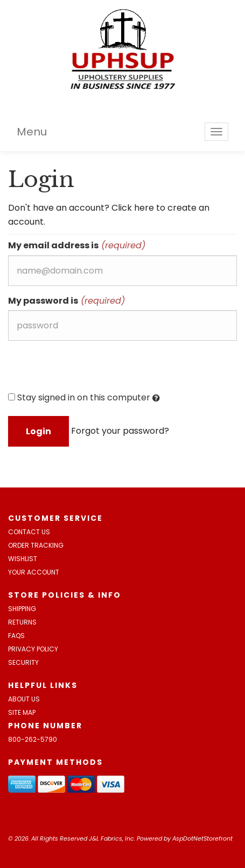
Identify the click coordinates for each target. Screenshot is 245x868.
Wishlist (23, 559)
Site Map (22, 712)
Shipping (22, 609)
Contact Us (29, 532)
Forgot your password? (120, 431)
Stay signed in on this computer (84, 398)
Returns (22, 622)
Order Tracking (36, 545)
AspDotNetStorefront (202, 838)
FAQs (16, 636)
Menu (32, 132)
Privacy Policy (33, 649)
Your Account (34, 572)
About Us (24, 699)
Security (23, 662)
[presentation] (90, 370)
